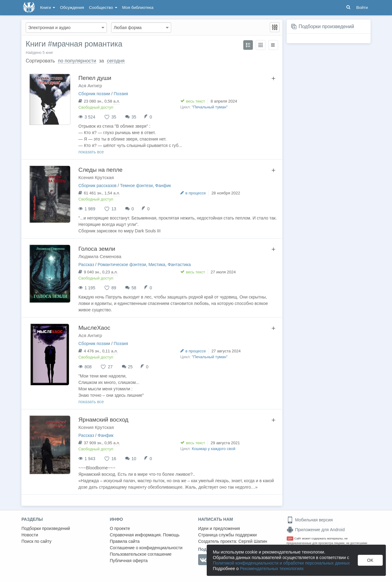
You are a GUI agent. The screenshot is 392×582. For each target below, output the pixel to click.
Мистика (157, 265)
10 (134, 459)
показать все (91, 152)
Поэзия (121, 94)
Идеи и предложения (219, 528)
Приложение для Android (316, 530)
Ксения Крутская (96, 177)
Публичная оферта (129, 561)
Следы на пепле (100, 170)
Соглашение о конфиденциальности (146, 548)
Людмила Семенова (100, 256)
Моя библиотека (138, 8)
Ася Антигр (90, 86)
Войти (362, 8)
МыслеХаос (94, 328)
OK (370, 560)
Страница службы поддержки (227, 535)
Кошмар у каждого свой (213, 449)
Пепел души (95, 78)
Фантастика (179, 265)
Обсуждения (72, 8)
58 (134, 288)
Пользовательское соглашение (141, 554)
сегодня (116, 61)
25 (130, 367)
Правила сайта (125, 541)
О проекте (120, 528)
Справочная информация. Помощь (145, 535)
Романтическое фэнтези (122, 265)
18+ (290, 538)
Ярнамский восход (103, 420)
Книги (48, 8)
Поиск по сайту (36, 541)
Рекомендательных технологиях (272, 569)
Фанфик (163, 186)
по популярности (77, 61)
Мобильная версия (310, 520)
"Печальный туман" (210, 107)
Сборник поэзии (94, 94)
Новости (30, 535)
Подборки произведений (326, 26)
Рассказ (86, 265)
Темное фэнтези (136, 186)
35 (134, 117)
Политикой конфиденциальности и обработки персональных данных (281, 563)
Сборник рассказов (97, 186)
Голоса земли (97, 249)
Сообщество (103, 8)
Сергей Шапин (253, 541)
